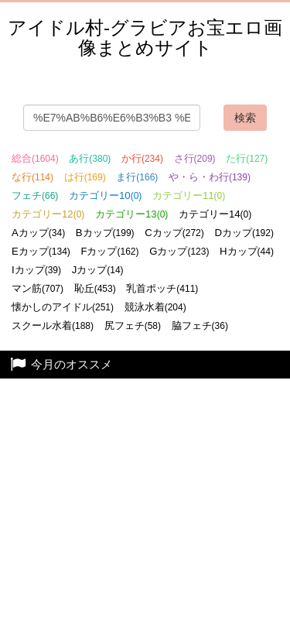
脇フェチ (200, 325)
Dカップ (244, 233)
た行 (247, 158)
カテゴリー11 (189, 195)
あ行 (90, 158)
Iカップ (36, 270)
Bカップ (105, 233)
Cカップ (174, 233)
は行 (85, 177)
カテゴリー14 (215, 214)
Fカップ (109, 251)
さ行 (195, 158)
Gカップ (179, 251)
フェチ (35, 195)
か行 (142, 158)
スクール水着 (53, 325)
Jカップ (98, 270)
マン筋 (38, 288)
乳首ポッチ (162, 288)
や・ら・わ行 (210, 177)
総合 (35, 158)
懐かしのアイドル (63, 307)
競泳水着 (155, 307)
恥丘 (95, 288)
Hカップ (247, 251)
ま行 (137, 177)
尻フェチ (133, 325)
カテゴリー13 (131, 214)
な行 (32, 177)
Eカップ (41, 251)
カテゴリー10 (105, 195)
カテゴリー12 (48, 214)
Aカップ (38, 233)
